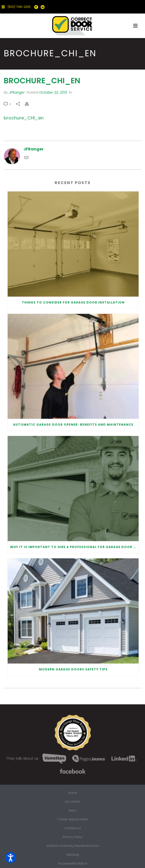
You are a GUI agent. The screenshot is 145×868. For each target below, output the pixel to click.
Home (73, 793)
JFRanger (17, 92)
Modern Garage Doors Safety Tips (73, 669)
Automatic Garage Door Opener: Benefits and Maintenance (73, 425)
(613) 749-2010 (19, 7)
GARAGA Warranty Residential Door (73, 846)
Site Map (73, 855)
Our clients (73, 802)
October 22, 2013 (53, 92)
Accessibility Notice (72, 864)
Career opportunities (73, 819)
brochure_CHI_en (24, 118)
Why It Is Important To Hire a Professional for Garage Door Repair (74, 547)
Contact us (72, 828)
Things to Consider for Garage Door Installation (73, 302)
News (73, 810)
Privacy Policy (73, 837)
